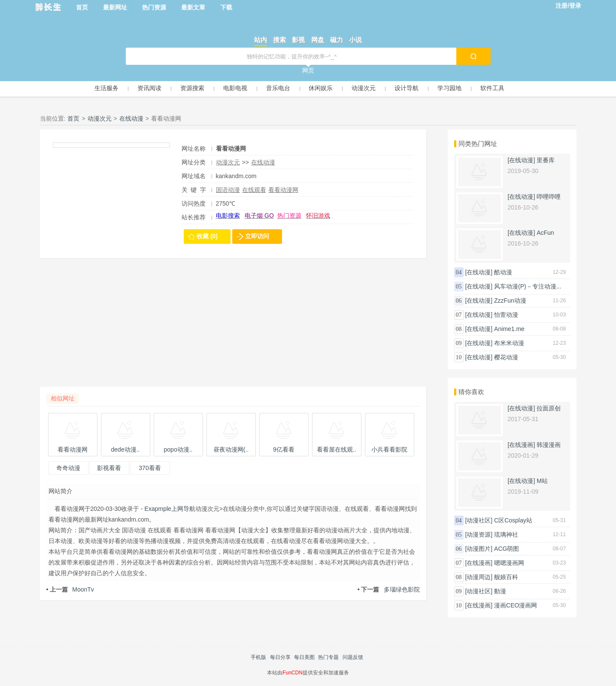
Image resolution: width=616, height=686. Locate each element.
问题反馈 (353, 657)
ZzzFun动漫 (510, 301)
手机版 (258, 657)
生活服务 (106, 88)
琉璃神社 (506, 534)
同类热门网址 (478, 144)
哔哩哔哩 (549, 197)
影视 (298, 40)
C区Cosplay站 (513, 520)
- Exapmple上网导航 (167, 509)
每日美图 (304, 657)
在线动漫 (131, 118)
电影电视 (235, 88)
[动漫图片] (479, 549)
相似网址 (63, 398)
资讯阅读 (149, 88)
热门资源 (154, 7)
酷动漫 (503, 272)
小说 (355, 40)
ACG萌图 (507, 549)
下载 (226, 7)
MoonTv (70, 589)
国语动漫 (228, 190)
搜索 (279, 40)
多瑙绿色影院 (389, 589)
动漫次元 (364, 88)
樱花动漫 (506, 357)
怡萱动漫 (506, 315)
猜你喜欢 (471, 392)
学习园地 (449, 88)
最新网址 (115, 7)
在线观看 (254, 190)
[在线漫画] (522, 445)
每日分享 (280, 657)
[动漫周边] (479, 577)
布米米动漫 (509, 343)
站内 (261, 40)
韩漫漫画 (549, 445)
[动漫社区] (479, 520)
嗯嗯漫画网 (509, 563)
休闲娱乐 (321, 88)
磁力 (337, 40)
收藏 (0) (207, 236)
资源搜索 (192, 88)
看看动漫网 (283, 190)
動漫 (500, 591)
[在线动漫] (522, 160)
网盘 (318, 40)
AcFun (545, 233)
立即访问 (257, 236)
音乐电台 (278, 88)
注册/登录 (568, 6)
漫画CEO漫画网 (516, 605)
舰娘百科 (506, 577)
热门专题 (328, 657)
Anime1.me (509, 329)
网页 (308, 70)
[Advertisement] (233, 327)
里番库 (546, 160)
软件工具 (492, 88)
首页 (82, 7)
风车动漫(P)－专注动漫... (528, 286)
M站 (542, 481)
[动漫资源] (479, 534)
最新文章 (193, 7)
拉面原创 (549, 408)
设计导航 (407, 88)
